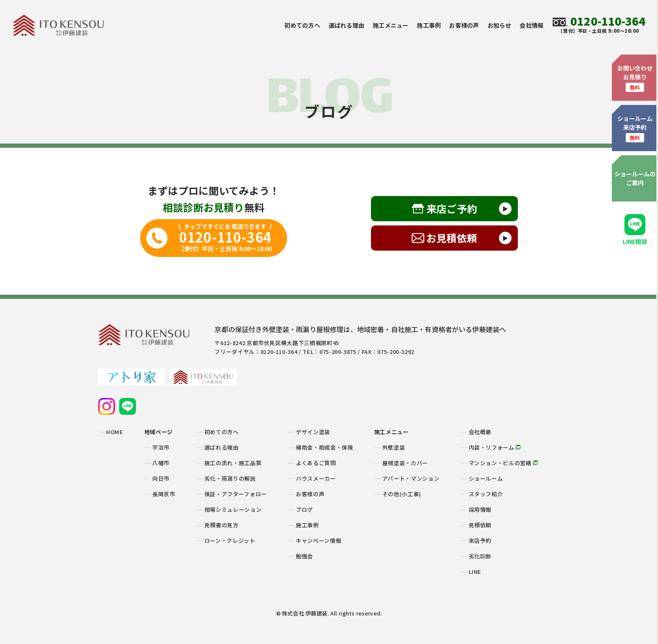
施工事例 (429, 25)
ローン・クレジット (230, 541)
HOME (115, 432)
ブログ (304, 509)
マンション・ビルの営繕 (503, 463)
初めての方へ (302, 25)
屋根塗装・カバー (405, 463)
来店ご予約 (452, 208)
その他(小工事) (402, 494)
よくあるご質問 (316, 463)
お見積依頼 (452, 238)
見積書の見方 (222, 525)
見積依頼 (480, 525)
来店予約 (480, 541)
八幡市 (161, 463)
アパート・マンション (411, 478)
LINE (475, 572)
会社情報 (531, 25)
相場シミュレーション (233, 509)
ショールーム (486, 478)
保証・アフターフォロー (236, 494)
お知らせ (500, 25)
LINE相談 (635, 230)
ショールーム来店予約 (635, 128)
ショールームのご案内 (635, 178)
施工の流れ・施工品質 (233, 463)
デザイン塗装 (313, 432)
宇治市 (161, 447)
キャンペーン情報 (319, 541)
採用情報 (480, 509)
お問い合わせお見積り (635, 78)
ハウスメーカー (316, 478)
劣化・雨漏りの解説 (230, 478)
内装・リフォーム (495, 447)
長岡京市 (164, 494)
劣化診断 (480, 556)
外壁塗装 (394, 447)
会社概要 (480, 432)
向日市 (161, 478)
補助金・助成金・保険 (325, 447)
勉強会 (304, 556)
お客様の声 (464, 25)
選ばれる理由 (346, 25)
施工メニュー (390, 25)
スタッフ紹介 (486, 494)
